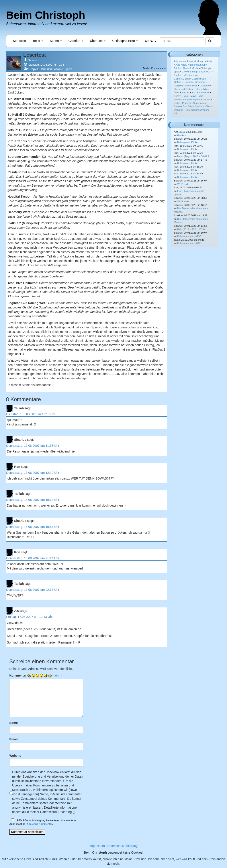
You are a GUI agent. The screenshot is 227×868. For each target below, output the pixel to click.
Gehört (178, 82)
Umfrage (179, 110)
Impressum (97, 846)
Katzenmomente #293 (189, 236)
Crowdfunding (189, 72)
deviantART (205, 72)
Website (15, 756)
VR (176, 113)
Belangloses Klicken (188, 142)
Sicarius (33, 60)
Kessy (177, 96)
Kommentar (18, 675)
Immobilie (203, 89)
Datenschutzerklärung (122, 846)
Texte (38, 41)
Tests (209, 106)
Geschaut (200, 82)
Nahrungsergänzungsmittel (189, 99)
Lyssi (185, 96)
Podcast (187, 103)
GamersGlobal (182, 79)
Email (13, 739)
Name (14, 723)
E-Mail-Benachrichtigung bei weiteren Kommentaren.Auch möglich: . (44, 822)
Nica (208, 99)
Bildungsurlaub (198, 65)
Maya (193, 96)
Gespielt (33, 69)
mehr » (57, 675)
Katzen (186, 92)
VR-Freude (183, 184)
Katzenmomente (200, 92)
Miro (201, 96)
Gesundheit (191, 86)
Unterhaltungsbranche (198, 110)
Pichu (177, 103)
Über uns (98, 41)
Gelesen (188, 82)
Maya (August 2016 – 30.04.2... (194, 156)
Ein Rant (182, 135)
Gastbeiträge (199, 79)
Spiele (68, 69)
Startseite (19, 41)
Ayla (178, 65)
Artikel (210, 61)
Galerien (76, 41)
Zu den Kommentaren (155, 68)
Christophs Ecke (125, 41)
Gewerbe (205, 86)
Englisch (179, 75)
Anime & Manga (196, 61)
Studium (200, 106)
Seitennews (200, 103)
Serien (56, 41)
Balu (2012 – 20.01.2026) (191, 229)
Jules (177, 92)
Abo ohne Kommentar (39, 824)
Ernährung (191, 75)
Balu (185, 65)
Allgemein (179, 61)
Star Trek (188, 106)
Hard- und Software (51, 69)
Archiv (151, 41)
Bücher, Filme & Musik (186, 68)
